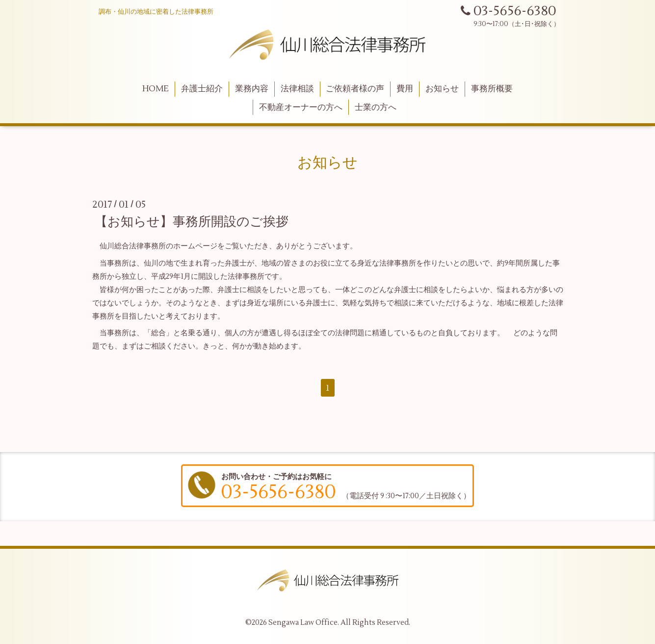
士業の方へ (376, 107)
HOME (156, 89)
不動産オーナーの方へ (301, 107)
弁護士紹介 (202, 89)
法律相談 (297, 89)
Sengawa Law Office (303, 623)
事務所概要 (492, 89)
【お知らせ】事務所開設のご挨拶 (192, 222)
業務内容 (252, 89)
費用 (405, 89)
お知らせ (442, 89)
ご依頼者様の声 (355, 89)
